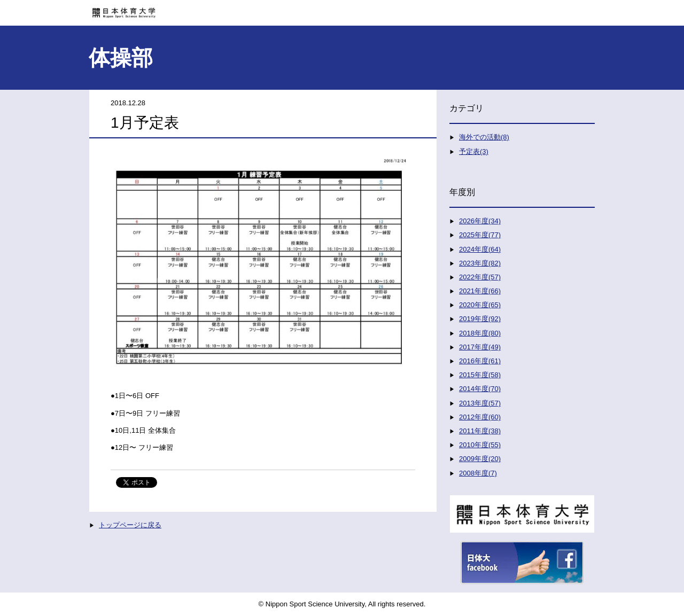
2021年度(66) (480, 291)
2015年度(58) (480, 375)
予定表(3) (474, 151)
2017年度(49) (480, 347)
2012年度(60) (480, 417)
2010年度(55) (480, 445)
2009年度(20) (480, 459)
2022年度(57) (480, 277)
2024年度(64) (480, 249)
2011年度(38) (480, 431)
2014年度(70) (480, 389)
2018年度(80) (480, 333)
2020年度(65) (480, 305)
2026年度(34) (480, 221)
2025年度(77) (480, 235)
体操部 (121, 58)
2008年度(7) (478, 473)
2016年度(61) (480, 361)
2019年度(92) (480, 319)
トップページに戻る (130, 525)
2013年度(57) (480, 403)
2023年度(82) (480, 263)
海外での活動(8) (484, 137)
